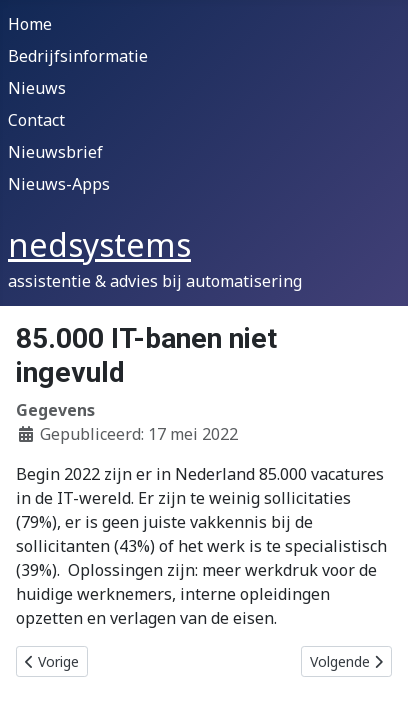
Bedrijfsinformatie (78, 56)
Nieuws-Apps (59, 184)
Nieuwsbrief (55, 152)
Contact (36, 120)
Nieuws (37, 88)
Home (30, 24)
